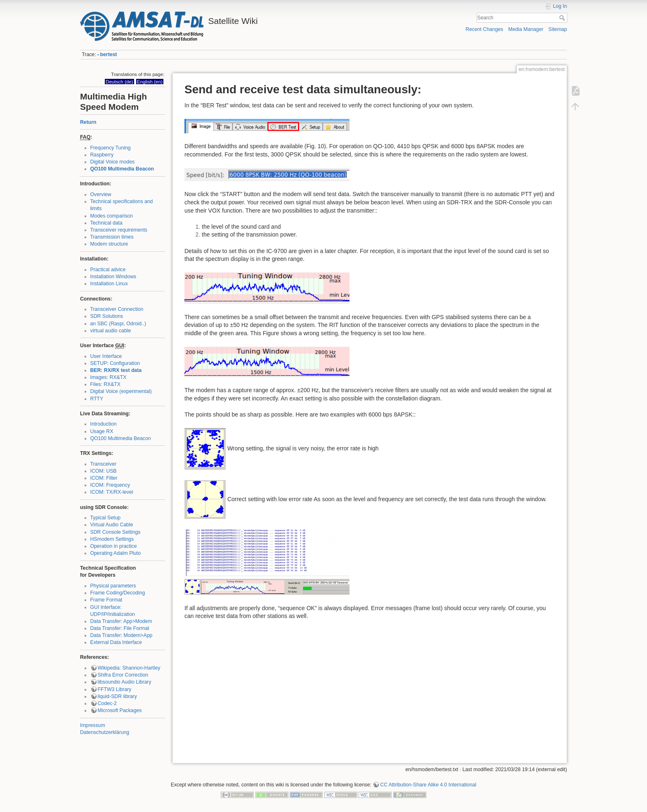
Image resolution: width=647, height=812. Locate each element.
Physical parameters (113, 586)
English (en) (150, 82)
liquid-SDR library (117, 696)
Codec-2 (107, 703)
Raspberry (102, 155)
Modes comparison (112, 216)
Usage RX (102, 431)
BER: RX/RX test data (116, 370)
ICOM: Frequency (110, 485)
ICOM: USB (104, 471)
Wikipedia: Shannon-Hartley (129, 668)
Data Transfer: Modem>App (122, 635)
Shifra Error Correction (123, 675)
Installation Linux (109, 284)
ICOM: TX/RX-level (112, 492)
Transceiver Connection (117, 309)
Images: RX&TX (109, 377)
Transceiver (104, 464)
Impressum (93, 725)
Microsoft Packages (120, 710)
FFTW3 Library (115, 689)
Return (88, 122)
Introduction (104, 424)
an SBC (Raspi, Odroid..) (118, 324)
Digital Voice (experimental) (121, 391)
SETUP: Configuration (115, 363)
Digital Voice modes (113, 162)
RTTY (97, 399)
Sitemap (558, 29)
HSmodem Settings (112, 539)
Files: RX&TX (106, 384)
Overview (101, 194)
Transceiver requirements (119, 230)
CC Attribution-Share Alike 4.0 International (428, 785)
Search (563, 18)
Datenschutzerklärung (105, 732)
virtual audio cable (111, 331)
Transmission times (112, 237)
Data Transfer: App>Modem (121, 621)
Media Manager (526, 29)
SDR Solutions (107, 316)
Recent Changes (484, 29)
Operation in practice (114, 546)
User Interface (106, 356)
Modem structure (109, 244)
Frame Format (106, 600)
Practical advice (108, 270)
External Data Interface (116, 642)
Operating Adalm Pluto (116, 553)
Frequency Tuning (111, 148)
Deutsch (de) (119, 82)
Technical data (106, 223)
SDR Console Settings (116, 532)
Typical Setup (106, 518)
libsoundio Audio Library (125, 682)
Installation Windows (113, 277)
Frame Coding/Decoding (118, 593)
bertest (109, 54)
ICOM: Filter (104, 478)
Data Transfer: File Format (120, 628)
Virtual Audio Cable (112, 525)
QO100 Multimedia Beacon (122, 169)
